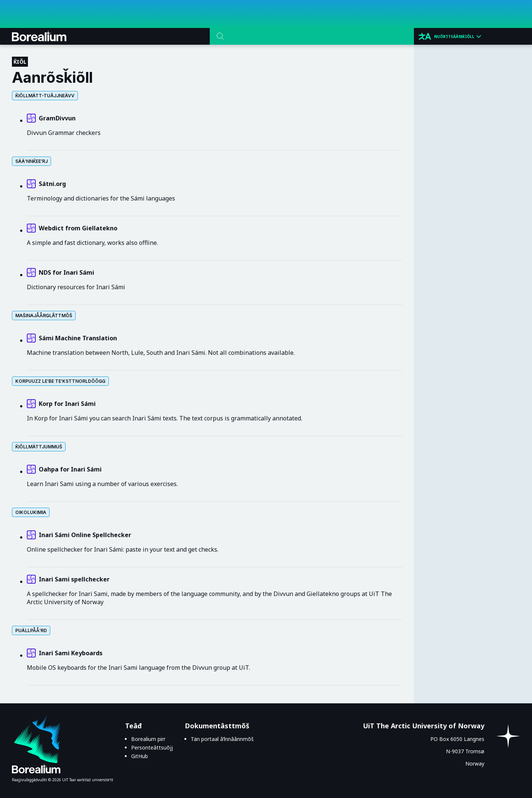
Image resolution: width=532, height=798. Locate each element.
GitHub (140, 756)
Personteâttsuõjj (152, 747)
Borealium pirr (148, 739)
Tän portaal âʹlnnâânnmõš (222, 739)
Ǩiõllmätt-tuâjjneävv (45, 96)
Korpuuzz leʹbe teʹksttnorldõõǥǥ (60, 381)
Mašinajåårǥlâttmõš (44, 316)
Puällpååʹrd (31, 630)
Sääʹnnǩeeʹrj (31, 161)
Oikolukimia (31, 512)
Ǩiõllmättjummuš (39, 447)
